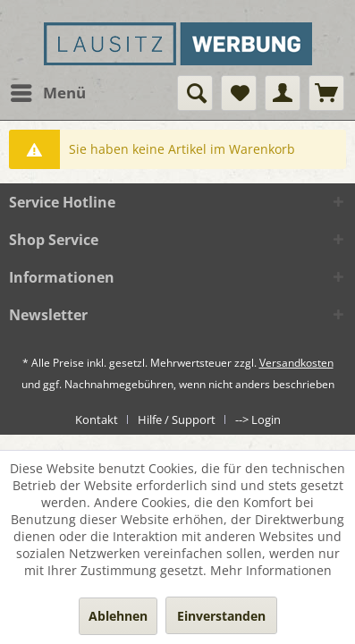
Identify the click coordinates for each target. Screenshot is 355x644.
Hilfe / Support (177, 419)
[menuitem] (47, 93)
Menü (48, 91)
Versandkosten (296, 363)
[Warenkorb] (326, 93)
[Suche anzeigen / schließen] (195, 93)
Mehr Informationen (271, 570)
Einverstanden (221, 616)
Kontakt (97, 419)
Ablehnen (118, 616)
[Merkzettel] (239, 93)
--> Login (258, 419)
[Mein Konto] (283, 93)
